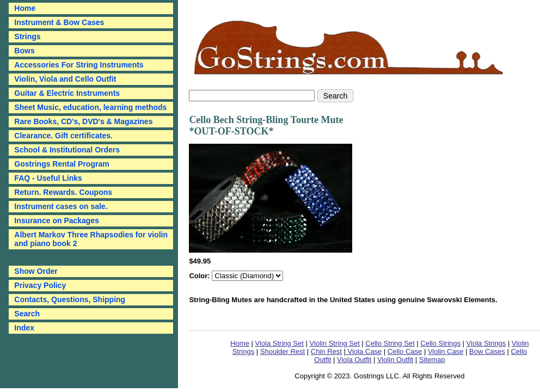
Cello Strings (440, 343)
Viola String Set (280, 343)
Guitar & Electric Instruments (67, 93)
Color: (200, 276)
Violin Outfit (395, 360)
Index (24, 328)
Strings (27, 36)
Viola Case (364, 351)
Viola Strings (486, 343)
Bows (24, 51)
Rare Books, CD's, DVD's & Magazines (83, 121)
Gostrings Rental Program (62, 164)
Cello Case (405, 351)
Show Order (36, 271)
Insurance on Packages (57, 220)
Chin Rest (326, 351)
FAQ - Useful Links (48, 178)
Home (240, 343)
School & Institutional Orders (67, 150)
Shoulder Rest (283, 351)
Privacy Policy (40, 285)
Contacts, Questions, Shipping (70, 299)
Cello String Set (390, 343)
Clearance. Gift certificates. (63, 136)
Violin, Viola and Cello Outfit (65, 79)
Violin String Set (334, 343)
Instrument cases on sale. (61, 206)
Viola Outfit (354, 360)
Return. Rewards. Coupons (63, 192)
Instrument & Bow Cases (59, 22)
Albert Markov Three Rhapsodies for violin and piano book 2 (91, 239)
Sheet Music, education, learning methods (90, 107)
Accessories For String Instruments (79, 65)
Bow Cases (487, 351)
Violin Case (446, 351)
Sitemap (432, 360)
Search (27, 314)
